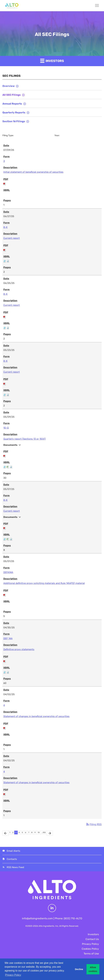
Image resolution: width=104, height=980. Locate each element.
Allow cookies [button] (93, 969)
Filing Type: (8, 135)
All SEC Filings (12, 95)
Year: (57, 135)
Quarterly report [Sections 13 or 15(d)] (24, 439)
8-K (5, 227)
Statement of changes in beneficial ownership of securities (36, 716)
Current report (12, 238)
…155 (44, 833)
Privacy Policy (90, 944)
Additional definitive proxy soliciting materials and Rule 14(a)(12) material (44, 583)
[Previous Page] (5, 833)
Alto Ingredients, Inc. (49, 926)
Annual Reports (12, 104)
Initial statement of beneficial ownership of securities (33, 172)
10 (39, 833)
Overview (9, 86)
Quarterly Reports (14, 112)
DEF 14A (8, 638)
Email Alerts (13, 851)
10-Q (6, 428)
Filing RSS (94, 824)
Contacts (12, 859)
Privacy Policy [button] (13, 975)
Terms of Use (91, 954)
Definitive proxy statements (19, 649)
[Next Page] (50, 833)
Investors (52, 61)
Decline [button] (79, 969)
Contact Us (92, 939)
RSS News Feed (15, 867)
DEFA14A (8, 572)
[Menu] (95, 6)
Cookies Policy (90, 949)
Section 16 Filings (14, 121)
